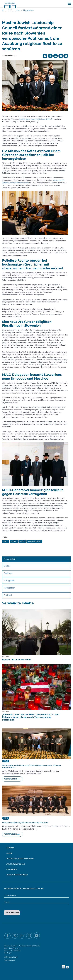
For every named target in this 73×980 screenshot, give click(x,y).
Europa (14, 541)
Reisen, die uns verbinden (16, 660)
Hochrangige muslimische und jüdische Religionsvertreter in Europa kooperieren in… (31, 766)
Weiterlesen (11, 779)
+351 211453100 (10, 960)
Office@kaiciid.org (11, 957)
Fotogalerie (9, 581)
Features (8, 573)
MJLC (6, 541)
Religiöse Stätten (34, 541)
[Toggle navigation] (69, 3)
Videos (7, 566)
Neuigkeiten (28, 10)
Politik (22, 541)
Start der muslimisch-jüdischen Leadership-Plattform (25, 823)
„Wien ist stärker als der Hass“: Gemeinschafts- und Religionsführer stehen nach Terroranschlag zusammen (31, 717)
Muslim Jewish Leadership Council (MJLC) (36, 119)
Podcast (8, 595)
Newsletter (9, 588)
